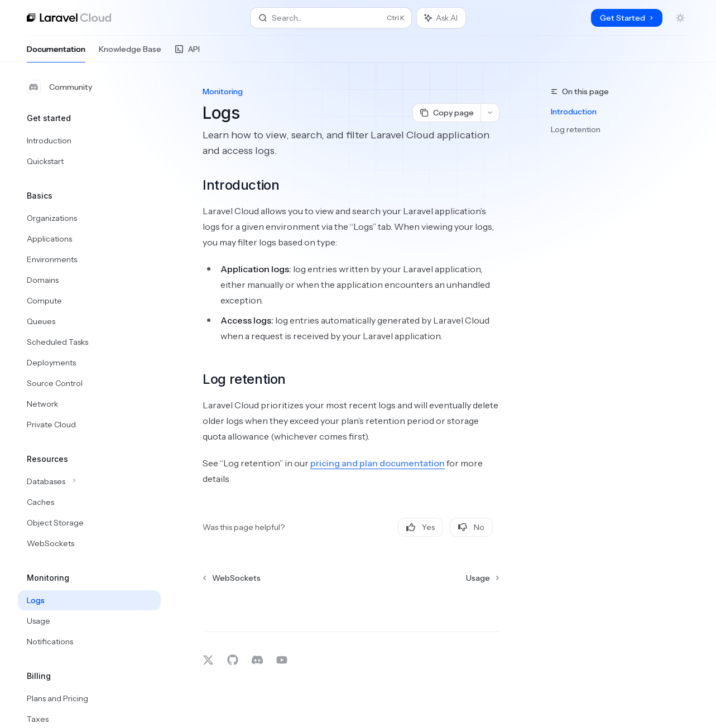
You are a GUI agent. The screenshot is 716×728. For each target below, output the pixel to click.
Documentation (56, 53)
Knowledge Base (130, 53)
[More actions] (490, 113)
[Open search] (331, 18)
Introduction (574, 112)
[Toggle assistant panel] (441, 18)
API (187, 53)
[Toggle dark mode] (680, 18)
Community (59, 87)
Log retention (576, 129)
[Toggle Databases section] (89, 481)
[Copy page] (446, 113)
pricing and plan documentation (378, 463)
